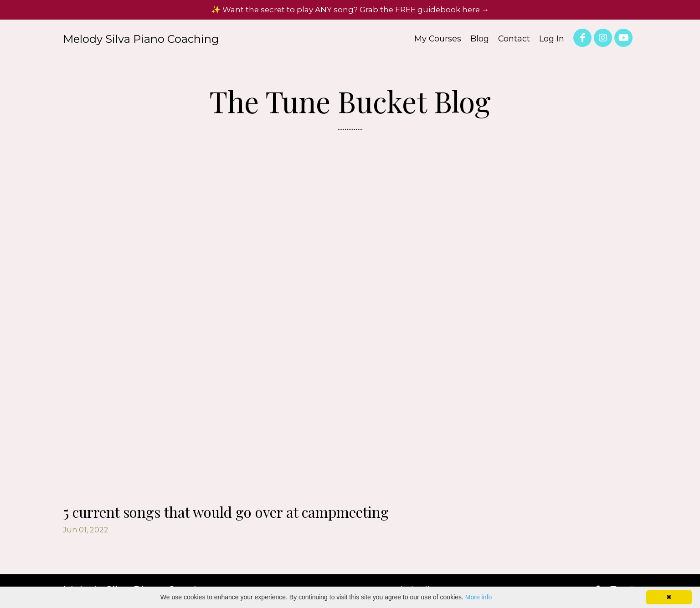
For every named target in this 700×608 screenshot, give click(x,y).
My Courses (437, 42)
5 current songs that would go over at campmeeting (253, 514)
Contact (514, 42)
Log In (552, 42)
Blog (479, 42)
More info (479, 597)
